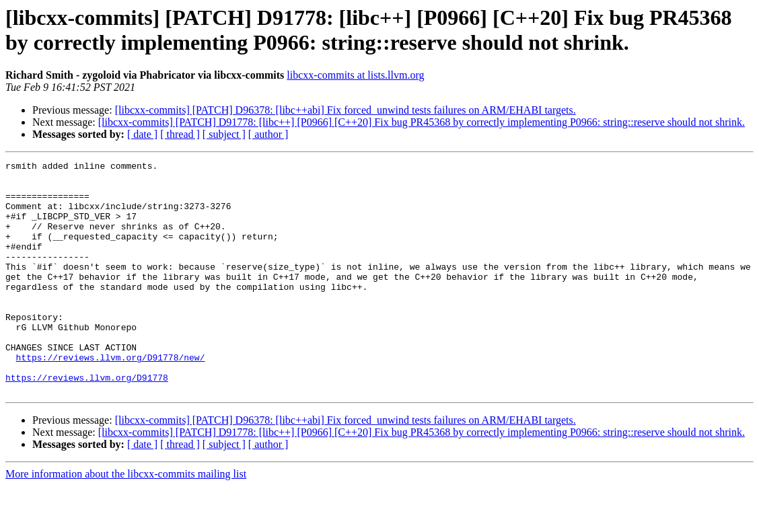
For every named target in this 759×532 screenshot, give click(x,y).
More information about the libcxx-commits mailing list (126, 520)
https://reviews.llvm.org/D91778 (87, 422)
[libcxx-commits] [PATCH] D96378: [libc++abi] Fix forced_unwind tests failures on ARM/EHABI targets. (346, 110)
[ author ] (268, 134)
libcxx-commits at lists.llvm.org (355, 75)
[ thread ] (180, 134)
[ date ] (142, 134)
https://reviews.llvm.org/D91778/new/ (111, 397)
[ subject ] (224, 134)
